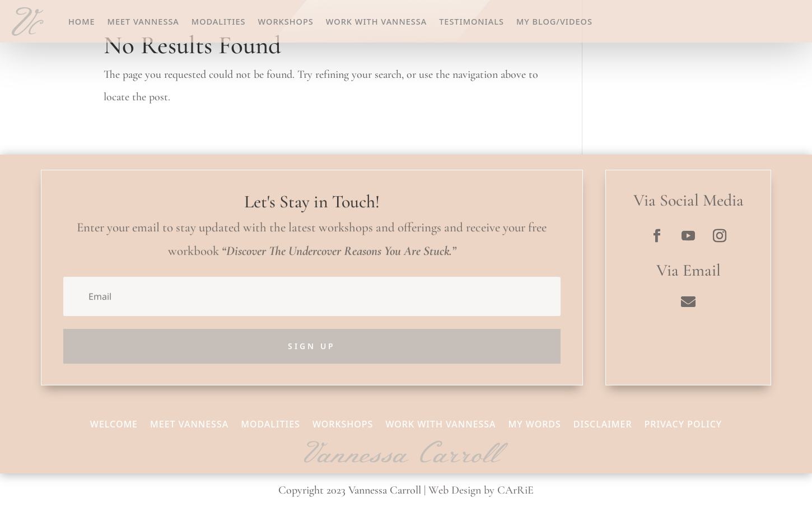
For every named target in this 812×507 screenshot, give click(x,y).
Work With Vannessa (376, 21)
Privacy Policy (683, 423)
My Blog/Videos (554, 21)
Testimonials (472, 21)
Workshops (286, 21)
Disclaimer (603, 423)
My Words (535, 423)
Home (82, 21)
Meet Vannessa (143, 21)
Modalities (219, 21)
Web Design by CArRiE (481, 490)
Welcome (114, 423)
